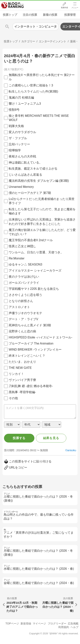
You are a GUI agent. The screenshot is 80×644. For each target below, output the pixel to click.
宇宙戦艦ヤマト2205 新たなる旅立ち (34, 289)
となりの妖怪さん (21, 301)
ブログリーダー (57, 623)
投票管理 (70, 15)
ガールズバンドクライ (24, 283)
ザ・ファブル (18, 138)
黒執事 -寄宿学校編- (22, 392)
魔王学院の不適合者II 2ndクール (31, 240)
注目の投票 (30, 15)
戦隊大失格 (16, 126)
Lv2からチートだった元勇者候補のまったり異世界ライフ (42, 201)
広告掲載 (73, 623)
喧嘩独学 (15, 150)
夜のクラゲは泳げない (24, 277)
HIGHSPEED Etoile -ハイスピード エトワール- (40, 337)
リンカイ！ (16, 374)
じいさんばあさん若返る (25, 175)
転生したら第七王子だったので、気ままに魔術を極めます (42, 211)
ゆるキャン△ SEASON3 (25, 264)
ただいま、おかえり (22, 362)
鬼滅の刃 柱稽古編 (21, 98)
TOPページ (12, 623)
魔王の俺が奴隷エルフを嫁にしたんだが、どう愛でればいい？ (42, 232)
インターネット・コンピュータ (36, 26)
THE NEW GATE (20, 368)
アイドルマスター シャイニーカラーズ (35, 271)
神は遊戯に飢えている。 (25, 162)
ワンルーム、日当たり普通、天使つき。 (36, 252)
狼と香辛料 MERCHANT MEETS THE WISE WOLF (39, 118)
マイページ (39, 623)
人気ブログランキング (13, 6)
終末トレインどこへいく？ (27, 356)
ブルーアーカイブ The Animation (31, 343)
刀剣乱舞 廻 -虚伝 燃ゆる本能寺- (31, 386)
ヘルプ (74, 627)
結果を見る (51, 438)
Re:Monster (17, 258)
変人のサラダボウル (22, 132)
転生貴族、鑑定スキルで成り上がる (33, 169)
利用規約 (64, 627)
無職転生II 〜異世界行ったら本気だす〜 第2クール (42, 77)
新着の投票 (50, 15)
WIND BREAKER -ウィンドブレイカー (35, 350)
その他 (13, 398)
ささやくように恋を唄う (25, 295)
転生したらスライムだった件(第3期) (33, 91)
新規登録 (26, 623)
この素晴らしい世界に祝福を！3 (31, 85)
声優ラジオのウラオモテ (25, 313)
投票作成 (64, 8)
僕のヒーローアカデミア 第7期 (30, 193)
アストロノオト (19, 307)
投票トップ (10, 15)
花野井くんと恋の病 (22, 331)
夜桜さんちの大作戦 (22, 156)
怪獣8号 (14, 110)
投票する (19, 438)
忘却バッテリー (19, 144)
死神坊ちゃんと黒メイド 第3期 (30, 325)
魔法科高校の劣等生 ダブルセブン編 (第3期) (39, 181)
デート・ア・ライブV (23, 319)
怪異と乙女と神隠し (22, 246)
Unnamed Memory (21, 187)
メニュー (75, 8)
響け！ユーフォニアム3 (25, 104)
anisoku (72, 450)
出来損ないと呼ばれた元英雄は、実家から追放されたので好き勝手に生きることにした (42, 222)
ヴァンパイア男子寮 (22, 380)
